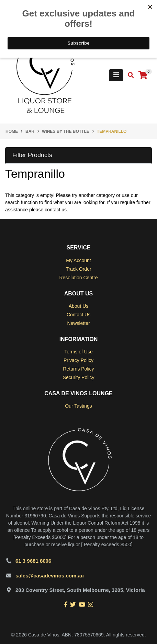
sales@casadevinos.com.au (50, 576)
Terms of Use (78, 352)
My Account (78, 260)
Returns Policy (78, 369)
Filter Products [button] (32, 155)
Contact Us (78, 315)
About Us (79, 306)
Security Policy (79, 377)
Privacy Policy (78, 360)
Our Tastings (78, 406)
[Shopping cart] (143, 75)
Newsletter (78, 323)
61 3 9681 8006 (33, 561)
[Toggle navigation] (116, 75)
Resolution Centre (78, 278)
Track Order (78, 269)
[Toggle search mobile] (129, 75)
